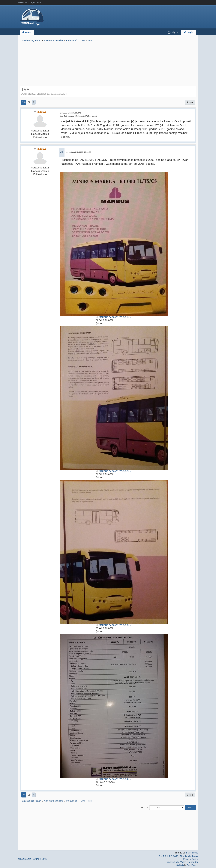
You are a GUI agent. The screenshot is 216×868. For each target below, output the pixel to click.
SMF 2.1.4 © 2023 (169, 856)
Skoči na (144, 807)
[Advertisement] (108, 64)
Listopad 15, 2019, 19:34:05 (80, 152)
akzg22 (41, 112)
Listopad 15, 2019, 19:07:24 (71, 113)
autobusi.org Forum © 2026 (33, 859)
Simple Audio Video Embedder (182, 862)
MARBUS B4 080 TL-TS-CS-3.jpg (114, 625)
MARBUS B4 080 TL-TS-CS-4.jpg (114, 779)
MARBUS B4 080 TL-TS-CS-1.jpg (114, 317)
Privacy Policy (190, 859)
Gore (24, 795)
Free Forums (193, 865)
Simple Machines (189, 856)
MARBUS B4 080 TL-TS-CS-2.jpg (114, 471)
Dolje (24, 102)
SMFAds (180, 865)
